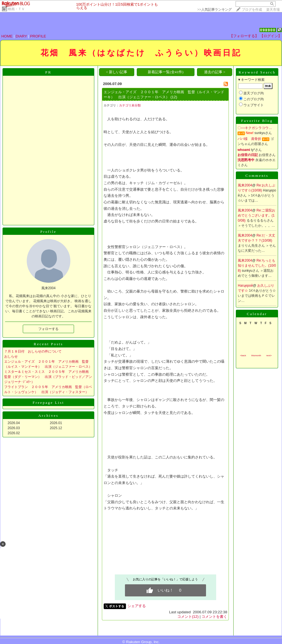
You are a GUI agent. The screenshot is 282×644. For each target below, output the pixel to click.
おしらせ (11, 356)
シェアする (137, 606)
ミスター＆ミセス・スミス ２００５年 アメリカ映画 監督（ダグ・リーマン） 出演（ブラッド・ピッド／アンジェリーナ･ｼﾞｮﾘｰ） (48, 377)
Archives (48, 415)
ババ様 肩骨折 (249, 139)
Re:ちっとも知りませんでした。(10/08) (257, 266)
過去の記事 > (215, 72)
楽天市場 (273, 10)
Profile (48, 232)
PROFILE (38, 36)
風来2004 (245, 185)
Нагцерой (245, 286)
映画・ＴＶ (16, 9)
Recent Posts (49, 344)
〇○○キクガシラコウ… (255, 128)
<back (243, 356)
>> (214, 10)
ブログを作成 (252, 10)
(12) (174, 97)
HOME (7, 36)
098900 (268, 30)
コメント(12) (188, 617)
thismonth (256, 356)
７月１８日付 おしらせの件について (33, 351)
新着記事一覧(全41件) (165, 72)
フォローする (48, 329)
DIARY (21, 36)
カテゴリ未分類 (130, 105)
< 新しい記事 (117, 72)
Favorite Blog (257, 121)
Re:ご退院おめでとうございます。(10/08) (257, 215)
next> (269, 356)
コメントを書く (214, 617)
